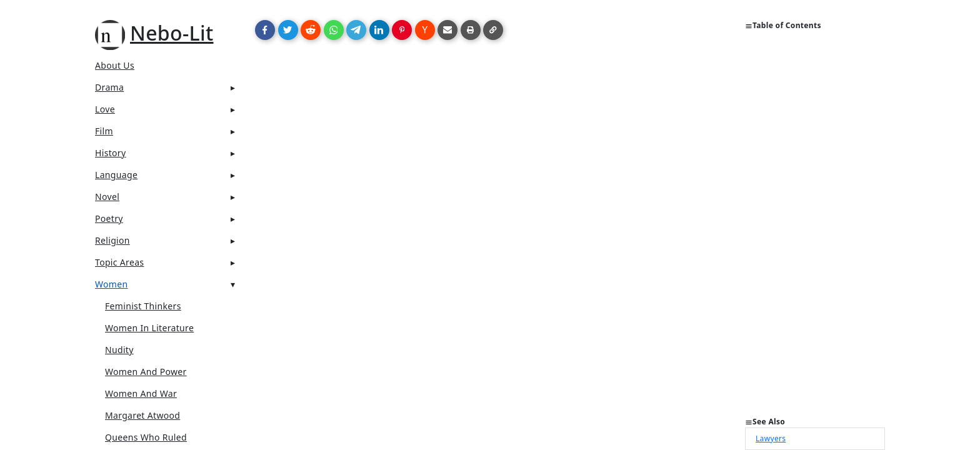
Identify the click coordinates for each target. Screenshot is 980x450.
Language (116, 175)
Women (112, 284)
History (110, 153)
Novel (107, 197)
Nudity (119, 350)
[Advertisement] (815, 229)
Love (105, 109)
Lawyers (771, 438)
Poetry (109, 218)
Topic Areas (119, 262)
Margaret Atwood (142, 415)
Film (104, 131)
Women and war (141, 393)
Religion (112, 240)
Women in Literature (149, 328)
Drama (109, 87)
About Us (115, 65)
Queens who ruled (146, 437)
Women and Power (146, 372)
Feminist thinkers (143, 306)
